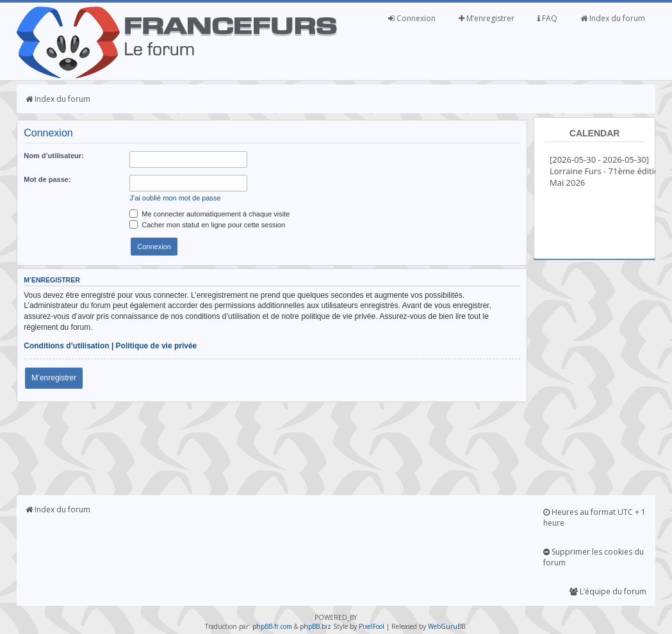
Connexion (412, 18)
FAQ (547, 18)
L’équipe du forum (608, 591)
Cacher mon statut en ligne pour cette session (207, 225)
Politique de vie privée (157, 346)
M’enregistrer (487, 18)
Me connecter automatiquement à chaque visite (209, 214)
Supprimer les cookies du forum (594, 557)
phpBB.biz (316, 626)
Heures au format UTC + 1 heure (594, 517)
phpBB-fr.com (272, 626)
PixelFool (372, 626)
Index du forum (613, 18)
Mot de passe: (47, 179)
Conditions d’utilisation (66, 346)
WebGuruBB (447, 626)
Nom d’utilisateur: (54, 156)
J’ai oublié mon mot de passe (175, 198)
